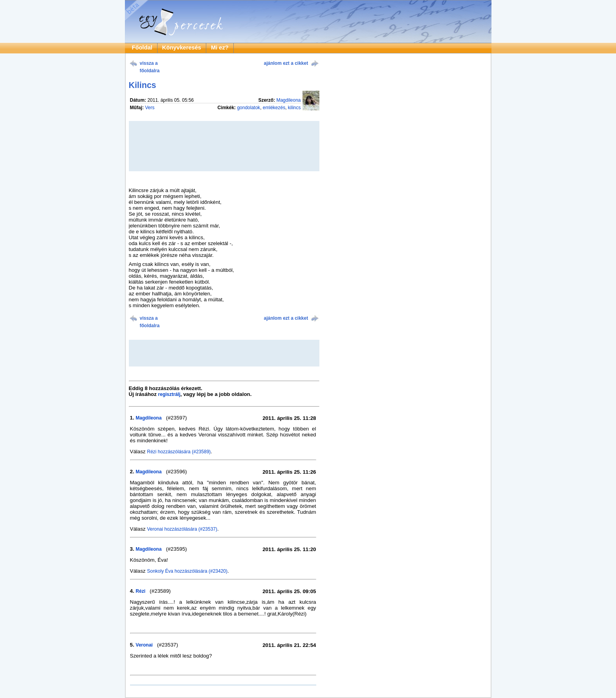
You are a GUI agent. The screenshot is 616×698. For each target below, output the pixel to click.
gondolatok (248, 108)
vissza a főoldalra (150, 67)
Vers (150, 108)
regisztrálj (169, 394)
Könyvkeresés (182, 48)
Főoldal (142, 48)
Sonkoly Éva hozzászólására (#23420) (187, 571)
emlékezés (274, 108)
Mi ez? (220, 48)
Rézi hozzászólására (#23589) (179, 452)
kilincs (294, 108)
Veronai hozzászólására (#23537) (182, 529)
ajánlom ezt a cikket (286, 63)
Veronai (144, 645)
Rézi (140, 591)
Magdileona (288, 100)
